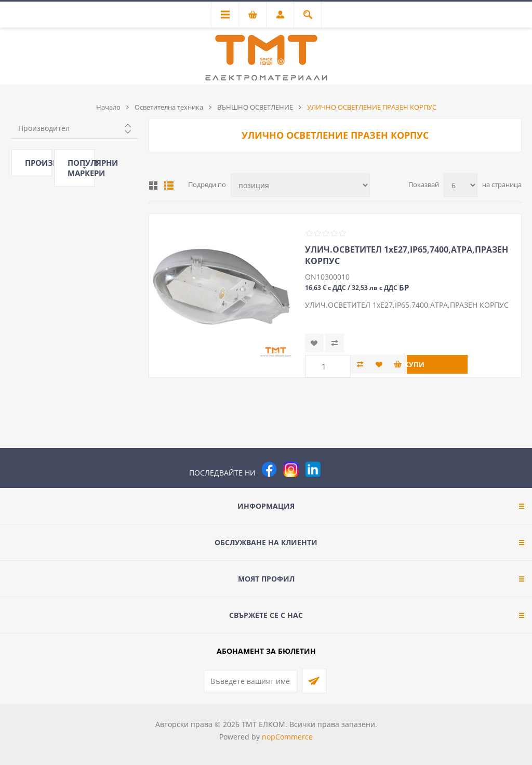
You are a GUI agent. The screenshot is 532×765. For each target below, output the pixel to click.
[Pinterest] (335, 469)
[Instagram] (291, 469)
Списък (169, 186)
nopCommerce (287, 737)
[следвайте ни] (313, 469)
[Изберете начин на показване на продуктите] (300, 185)
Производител (44, 128)
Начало (108, 107)
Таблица (153, 186)
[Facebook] (269, 469)
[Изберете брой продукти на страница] (461, 185)
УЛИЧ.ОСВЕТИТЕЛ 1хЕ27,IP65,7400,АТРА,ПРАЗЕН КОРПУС (407, 255)
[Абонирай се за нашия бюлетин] (250, 681)
